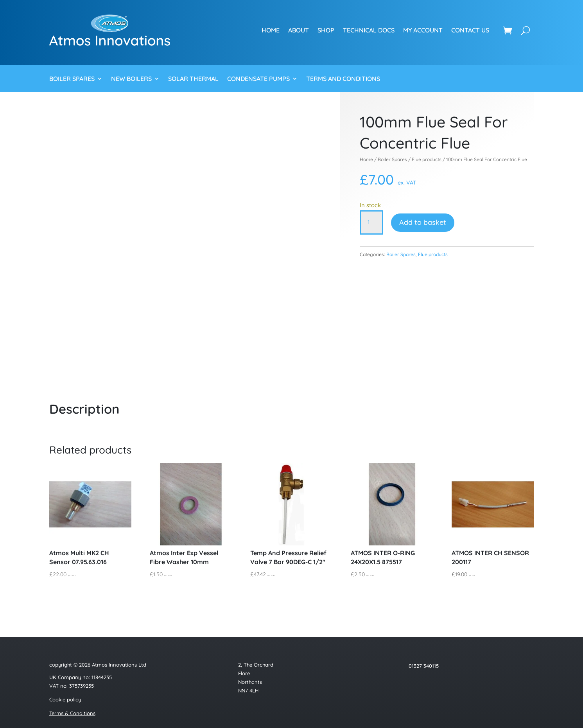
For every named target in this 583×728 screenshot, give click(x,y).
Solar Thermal (193, 79)
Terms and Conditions (343, 79)
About (299, 30)
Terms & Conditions (72, 713)
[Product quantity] (371, 222)
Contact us (470, 30)
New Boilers (131, 79)
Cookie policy (65, 699)
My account (423, 30)
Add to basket (423, 222)
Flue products (427, 159)
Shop (326, 30)
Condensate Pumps (258, 79)
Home (271, 30)
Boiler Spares (72, 79)
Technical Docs (369, 30)
